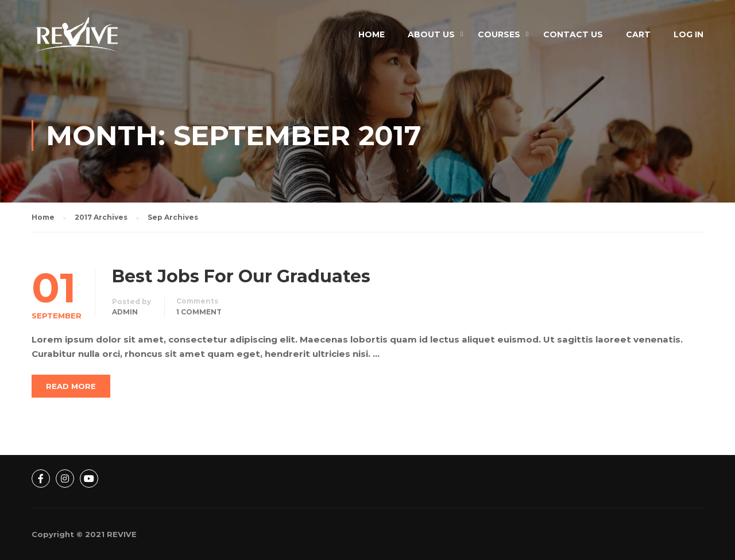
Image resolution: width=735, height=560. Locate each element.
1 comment (199, 312)
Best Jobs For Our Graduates (241, 277)
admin (125, 312)
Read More (71, 386)
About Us (431, 34)
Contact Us (573, 34)
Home (372, 34)
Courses (499, 34)
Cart (638, 34)
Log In (688, 34)
